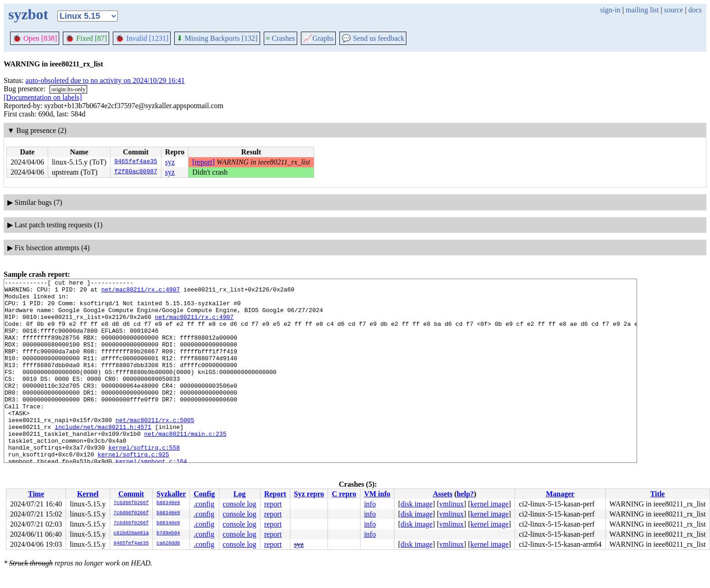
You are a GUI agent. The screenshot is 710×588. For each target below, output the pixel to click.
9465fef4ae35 (136, 162)
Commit (131, 494)
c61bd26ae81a (131, 533)
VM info (377, 494)
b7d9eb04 (168, 533)
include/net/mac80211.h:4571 (103, 457)
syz (170, 162)
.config (204, 504)
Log (240, 494)
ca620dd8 (168, 544)
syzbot (28, 14)
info (370, 504)
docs (695, 10)
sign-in (610, 10)
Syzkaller (171, 494)
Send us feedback (373, 38)
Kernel (88, 494)
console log (240, 504)
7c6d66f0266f (131, 503)
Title (658, 494)
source (674, 10)
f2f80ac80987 (136, 172)
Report (275, 494)
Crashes (281, 38)
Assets (443, 494)
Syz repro (309, 494)
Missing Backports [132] (217, 38)
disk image (416, 504)
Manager (560, 494)
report (273, 504)
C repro (344, 494)
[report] (203, 162)
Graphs (318, 38)
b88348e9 (168, 503)
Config (204, 494)
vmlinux (452, 504)
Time (36, 494)
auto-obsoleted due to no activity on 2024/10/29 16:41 (105, 80)
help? (465, 494)
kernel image (490, 504)
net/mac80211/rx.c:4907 (141, 292)
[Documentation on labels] (43, 97)
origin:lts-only (68, 89)
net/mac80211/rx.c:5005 (155, 449)
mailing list (642, 10)
